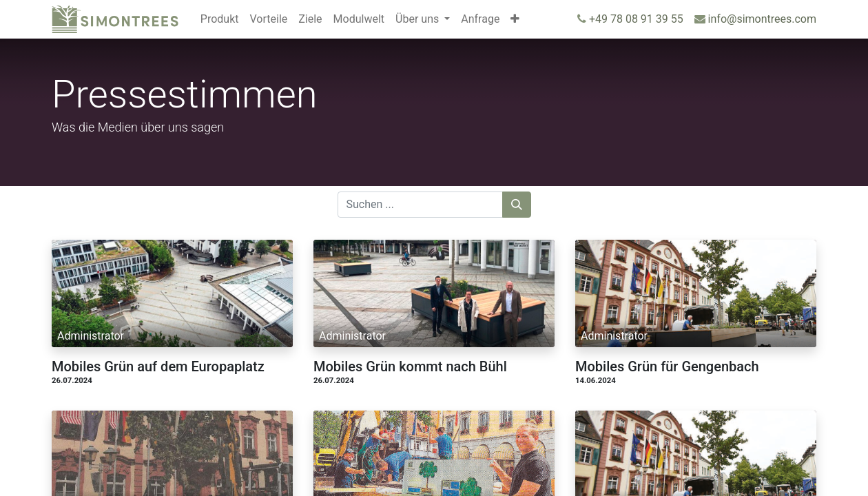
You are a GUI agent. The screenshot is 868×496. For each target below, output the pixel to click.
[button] (515, 19)
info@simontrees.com (762, 19)
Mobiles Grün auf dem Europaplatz (158, 366)
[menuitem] (220, 19)
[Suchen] (517, 205)
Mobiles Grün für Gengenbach (667, 366)
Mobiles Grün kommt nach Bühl (410, 366)
